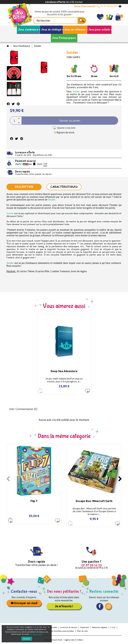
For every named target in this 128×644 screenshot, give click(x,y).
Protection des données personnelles (57, 631)
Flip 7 (34, 501)
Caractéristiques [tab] (64, 187)
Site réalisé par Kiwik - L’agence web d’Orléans (64, 640)
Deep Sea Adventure (64, 371)
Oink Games (73, 57)
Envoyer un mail (24, 603)
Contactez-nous (24, 591)
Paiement (85, 627)
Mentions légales (100, 627)
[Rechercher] (60, 21)
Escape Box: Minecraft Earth (94, 501)
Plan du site (82, 631)
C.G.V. (113, 627)
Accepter (27, 639)
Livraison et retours (69, 627)
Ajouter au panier (11, 520)
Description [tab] (24, 187)
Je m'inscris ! (64, 606)
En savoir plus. (36, 634)
